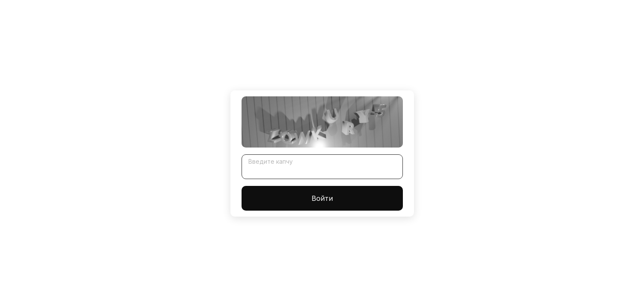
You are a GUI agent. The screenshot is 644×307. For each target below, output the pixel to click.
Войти (322, 198)
